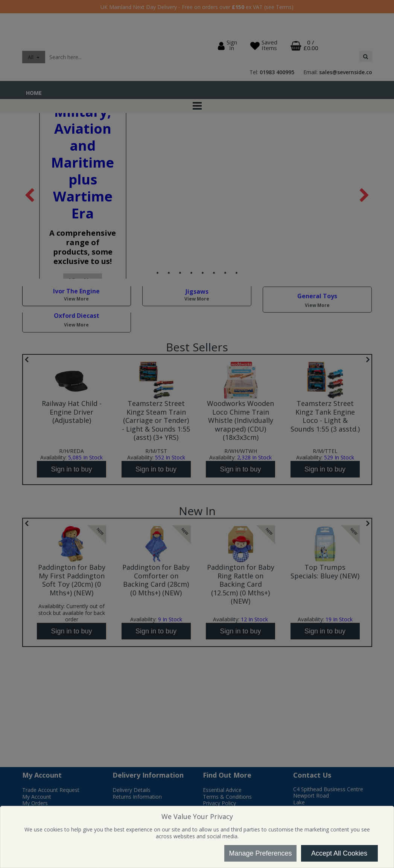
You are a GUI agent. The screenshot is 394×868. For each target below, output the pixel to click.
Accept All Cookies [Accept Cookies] (339, 853)
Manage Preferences (260, 853)
